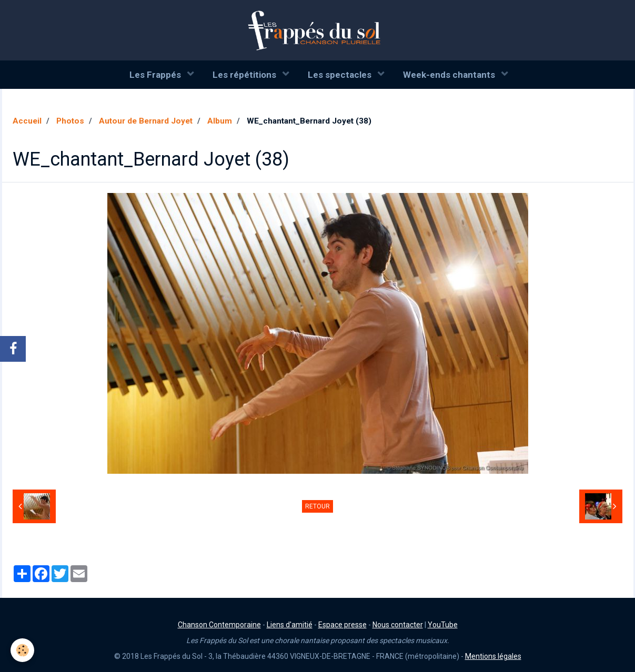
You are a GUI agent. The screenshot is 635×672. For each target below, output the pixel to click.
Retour (317, 506)
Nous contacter (398, 625)
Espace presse (342, 625)
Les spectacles (341, 75)
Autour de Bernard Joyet (146, 121)
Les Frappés (156, 75)
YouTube (443, 625)
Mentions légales (493, 656)
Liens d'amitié (290, 625)
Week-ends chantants (450, 75)
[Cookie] (22, 650)
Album (220, 121)
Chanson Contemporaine (219, 625)
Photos (70, 121)
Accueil (27, 121)
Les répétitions (245, 75)
